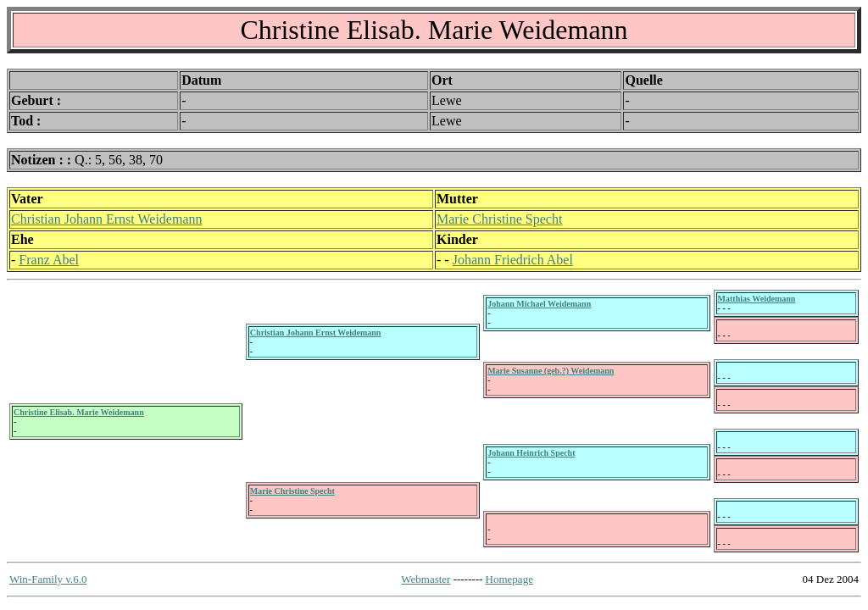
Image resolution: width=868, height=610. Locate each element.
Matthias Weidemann (757, 299)
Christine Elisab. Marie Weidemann (79, 412)
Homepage (509, 579)
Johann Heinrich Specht (531, 453)
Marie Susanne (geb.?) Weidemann (551, 371)
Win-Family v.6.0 (48, 579)
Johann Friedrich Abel (513, 260)
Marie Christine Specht (499, 219)
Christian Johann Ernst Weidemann (107, 219)
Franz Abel (49, 260)
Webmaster (426, 579)
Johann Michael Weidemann (539, 304)
